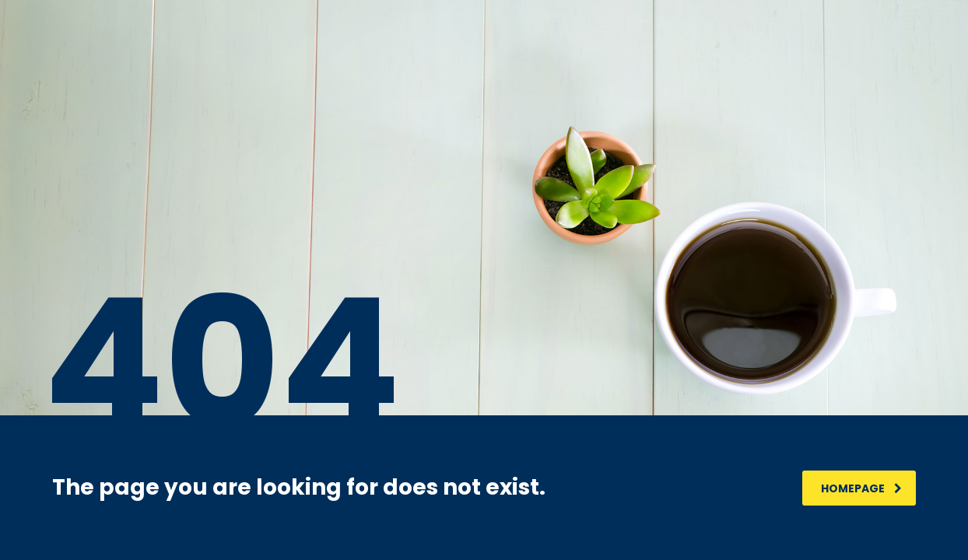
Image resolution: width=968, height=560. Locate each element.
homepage (861, 488)
